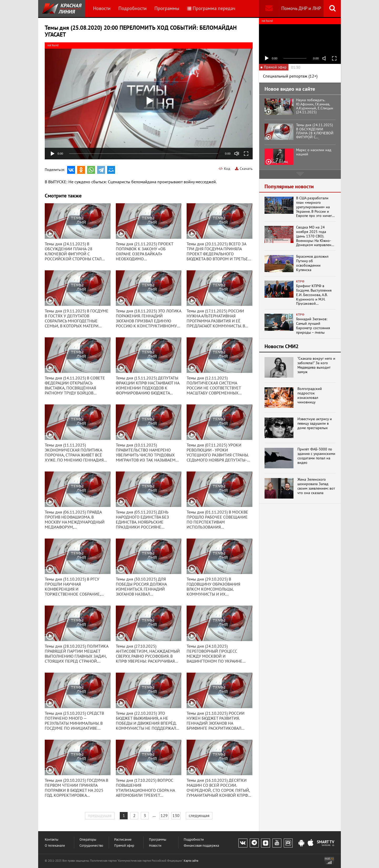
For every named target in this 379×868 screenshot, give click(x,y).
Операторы (88, 839)
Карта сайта (191, 861)
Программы (167, 8)
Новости (102, 8)
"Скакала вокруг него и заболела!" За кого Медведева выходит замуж (316, 365)
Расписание (123, 839)
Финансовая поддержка (201, 846)
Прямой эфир (124, 846)
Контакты (52, 839)
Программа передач (211, 8)
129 (164, 815)
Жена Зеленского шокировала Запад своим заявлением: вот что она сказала (316, 486)
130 (176, 815)
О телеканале (55, 846)
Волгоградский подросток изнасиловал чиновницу (310, 395)
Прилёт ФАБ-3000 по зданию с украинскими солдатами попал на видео (316, 456)
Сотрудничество (91, 846)
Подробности (133, 8)
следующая (199, 815)
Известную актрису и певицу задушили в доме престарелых (315, 423)
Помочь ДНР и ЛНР (301, 8)
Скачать (244, 169)
